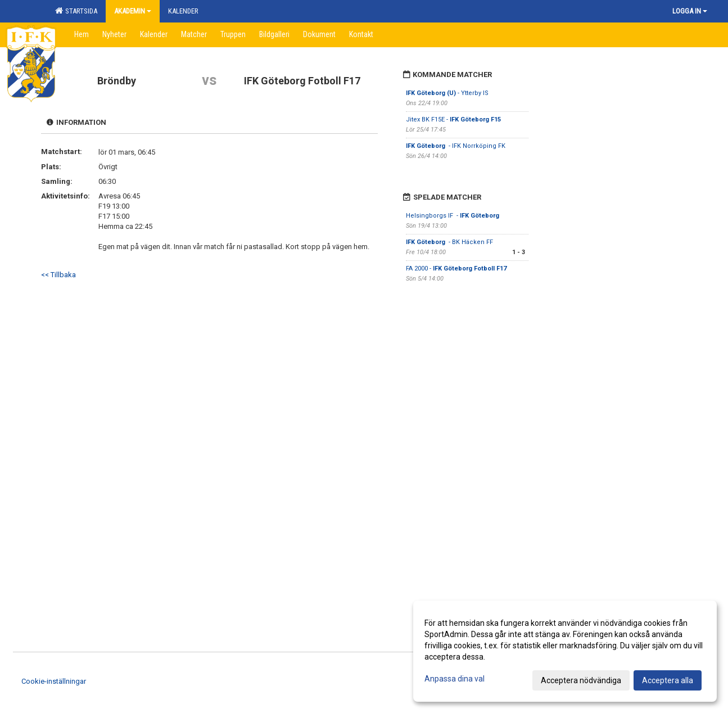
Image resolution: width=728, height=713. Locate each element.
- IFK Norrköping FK (456, 146)
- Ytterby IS (447, 93)
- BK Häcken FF (449, 242)
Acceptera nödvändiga (581, 680)
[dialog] (565, 651)
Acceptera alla (668, 680)
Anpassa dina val (455, 679)
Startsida (76, 11)
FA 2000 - (456, 268)
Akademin (133, 11)
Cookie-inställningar (54, 681)
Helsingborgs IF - (453, 216)
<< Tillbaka (58, 275)
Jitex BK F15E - (453, 119)
